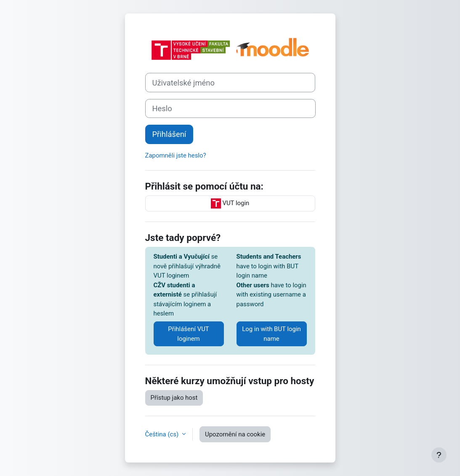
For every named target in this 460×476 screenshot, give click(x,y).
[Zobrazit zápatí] (439, 455)
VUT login (230, 203)
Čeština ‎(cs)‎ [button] (163, 434)
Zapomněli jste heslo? (176, 155)
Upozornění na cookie (235, 434)
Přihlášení (169, 134)
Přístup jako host (174, 398)
